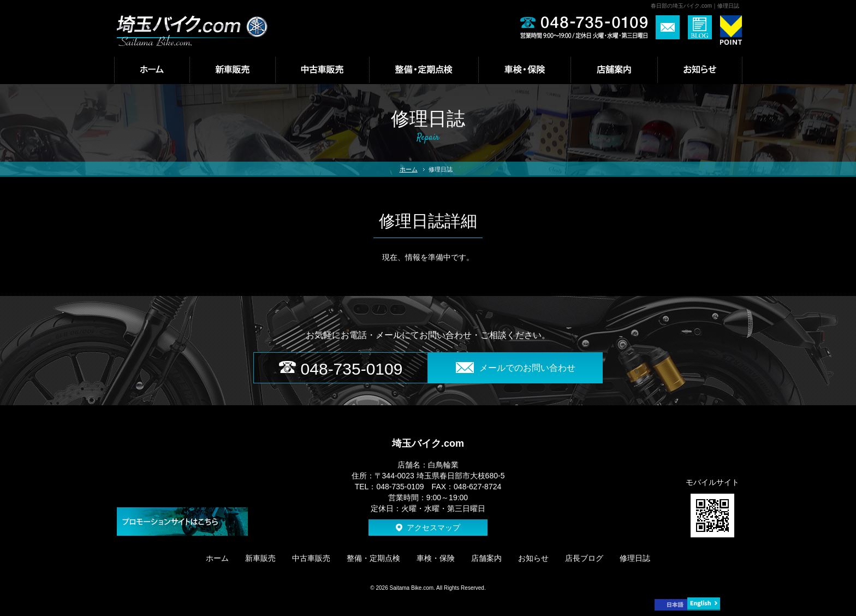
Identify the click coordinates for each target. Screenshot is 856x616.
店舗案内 (486, 558)
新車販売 (260, 558)
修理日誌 (635, 558)
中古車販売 (311, 558)
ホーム (409, 169)
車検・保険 (436, 558)
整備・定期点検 (373, 558)
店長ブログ (584, 558)
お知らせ (533, 558)
